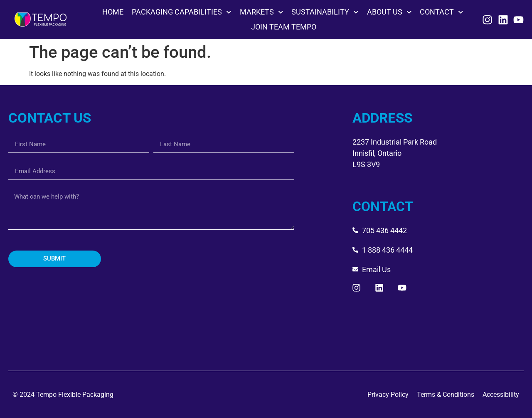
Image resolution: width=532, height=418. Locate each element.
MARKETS (262, 12)
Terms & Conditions (446, 395)
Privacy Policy (388, 395)
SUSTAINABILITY (325, 12)
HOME (113, 12)
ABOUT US (389, 12)
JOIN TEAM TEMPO (284, 27)
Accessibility (501, 395)
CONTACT (442, 12)
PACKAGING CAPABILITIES (182, 12)
